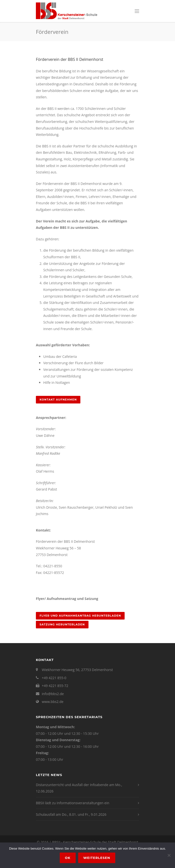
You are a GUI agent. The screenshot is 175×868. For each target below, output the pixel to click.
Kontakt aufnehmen (58, 400)
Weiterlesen (97, 858)
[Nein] (169, 855)
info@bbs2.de (53, 694)
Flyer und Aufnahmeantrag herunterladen (80, 616)
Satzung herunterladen (62, 624)
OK (68, 858)
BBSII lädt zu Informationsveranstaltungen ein (73, 803)
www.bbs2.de (53, 702)
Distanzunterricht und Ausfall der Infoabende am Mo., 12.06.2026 (79, 788)
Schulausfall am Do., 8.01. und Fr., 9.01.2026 (71, 814)
